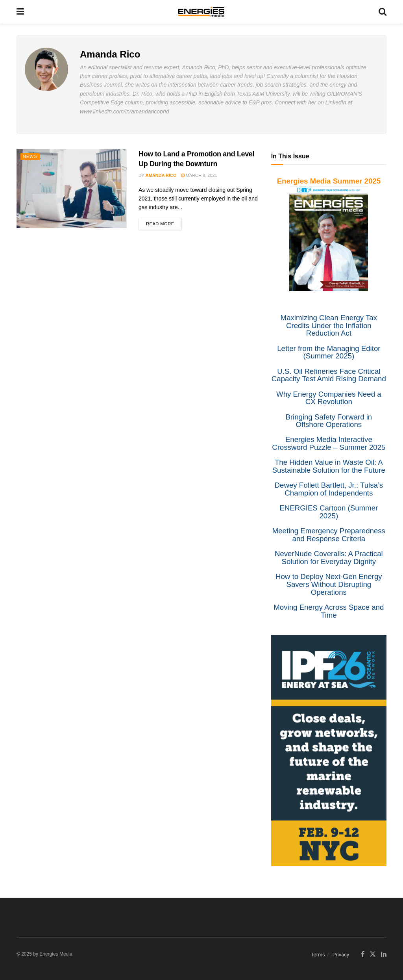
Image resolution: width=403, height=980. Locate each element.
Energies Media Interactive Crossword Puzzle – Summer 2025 (329, 443)
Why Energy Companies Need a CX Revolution (329, 398)
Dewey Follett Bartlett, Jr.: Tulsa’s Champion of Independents (329, 489)
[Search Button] (383, 12)
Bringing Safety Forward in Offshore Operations (329, 421)
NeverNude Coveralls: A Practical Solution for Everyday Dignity (329, 558)
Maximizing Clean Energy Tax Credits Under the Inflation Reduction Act (329, 325)
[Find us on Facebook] (363, 954)
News (30, 156)
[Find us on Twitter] (373, 954)
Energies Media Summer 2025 (329, 181)
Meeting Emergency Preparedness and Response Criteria (329, 535)
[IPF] (329, 750)
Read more (164, 222)
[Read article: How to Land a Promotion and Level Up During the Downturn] (72, 189)
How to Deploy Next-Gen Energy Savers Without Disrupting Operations (329, 584)
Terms (318, 955)
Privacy (341, 955)
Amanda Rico (161, 175)
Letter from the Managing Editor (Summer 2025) (329, 352)
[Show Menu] (20, 12)
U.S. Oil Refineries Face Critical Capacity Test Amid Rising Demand (329, 375)
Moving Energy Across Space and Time (329, 611)
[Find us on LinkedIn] (384, 954)
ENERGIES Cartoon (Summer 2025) (329, 512)
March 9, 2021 (199, 175)
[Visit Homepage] (201, 12)
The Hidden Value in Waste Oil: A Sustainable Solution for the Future (329, 466)
